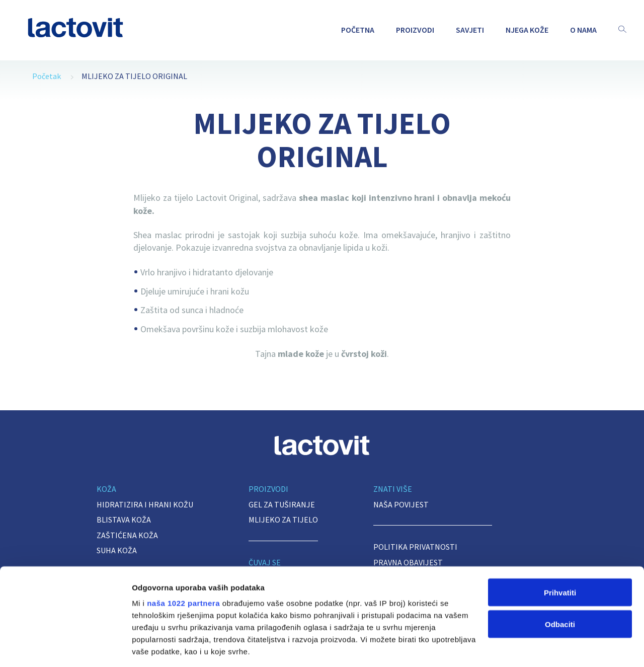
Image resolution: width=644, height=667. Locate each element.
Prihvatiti (560, 525)
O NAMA (583, 30)
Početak (47, 76)
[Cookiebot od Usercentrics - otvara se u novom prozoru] (65, 647)
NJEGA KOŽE (527, 30)
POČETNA (358, 30)
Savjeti (470, 30)
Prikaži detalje (157, 647)
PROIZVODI (415, 30)
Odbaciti (560, 557)
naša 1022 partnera (183, 536)
